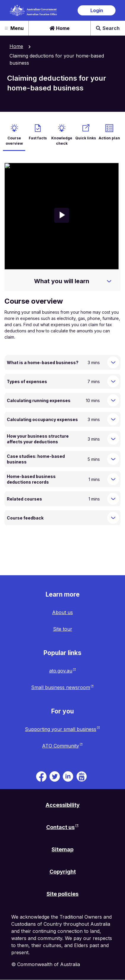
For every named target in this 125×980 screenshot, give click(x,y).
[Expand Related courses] (113, 499)
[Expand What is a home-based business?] (113, 362)
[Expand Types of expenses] (113, 381)
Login (97, 10)
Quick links (86, 138)
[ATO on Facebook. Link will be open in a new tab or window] (41, 776)
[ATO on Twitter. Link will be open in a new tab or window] (55, 776)
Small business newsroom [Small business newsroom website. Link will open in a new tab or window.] (61, 687)
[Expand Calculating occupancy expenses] (113, 419)
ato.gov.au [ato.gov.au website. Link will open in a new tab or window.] (61, 671)
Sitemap (62, 849)
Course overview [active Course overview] (14, 141)
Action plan (109, 138)
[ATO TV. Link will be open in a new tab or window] (82, 776)
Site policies (62, 894)
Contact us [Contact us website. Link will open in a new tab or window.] (60, 827)
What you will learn (62, 281)
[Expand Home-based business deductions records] (113, 479)
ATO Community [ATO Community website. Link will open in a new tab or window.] (61, 746)
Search (108, 28)
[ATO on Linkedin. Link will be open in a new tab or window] (68, 776)
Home (60, 28)
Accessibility (63, 805)
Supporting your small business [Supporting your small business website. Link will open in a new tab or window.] (61, 729)
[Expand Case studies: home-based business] (113, 459)
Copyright (63, 872)
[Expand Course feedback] (113, 518)
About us (62, 612)
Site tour (63, 629)
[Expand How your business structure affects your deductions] (113, 439)
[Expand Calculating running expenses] (113, 400)
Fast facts (38, 138)
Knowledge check (62, 141)
